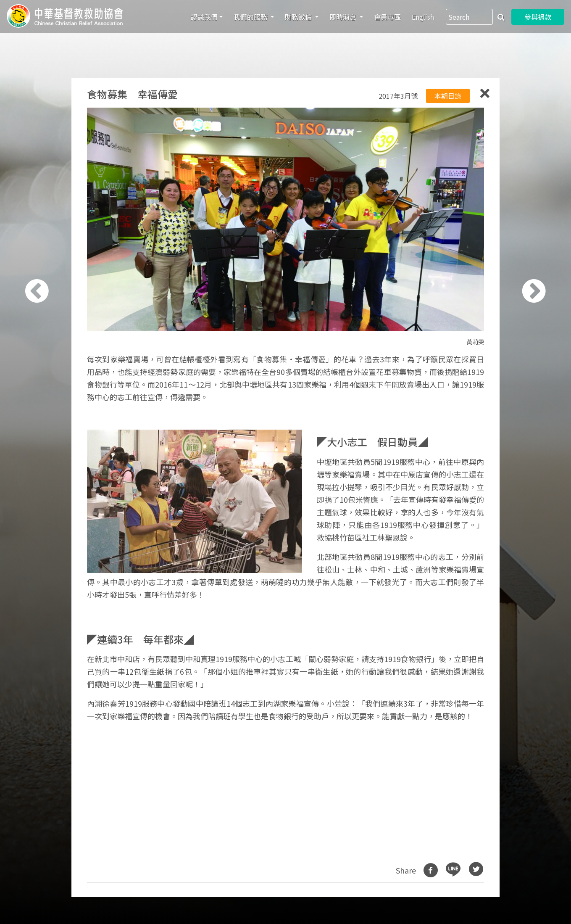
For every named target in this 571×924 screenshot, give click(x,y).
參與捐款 (538, 17)
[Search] (469, 17)
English (423, 17)
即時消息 (344, 17)
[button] (41, 467)
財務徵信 (299, 17)
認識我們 (204, 17)
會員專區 (387, 17)
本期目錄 (448, 96)
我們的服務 (251, 17)
